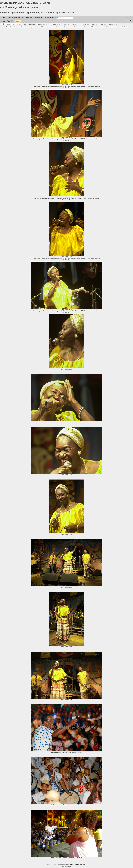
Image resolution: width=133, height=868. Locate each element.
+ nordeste (53, 27)
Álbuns (3, 18)
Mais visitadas (38, 18)
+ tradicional (93, 27)
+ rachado (114, 27)
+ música (43, 27)
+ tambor (76, 24)
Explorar (29, 18)
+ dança (71, 27)
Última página (83, 865)
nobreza (18, 21)
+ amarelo (104, 27)
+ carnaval (81, 27)
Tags (23, 18)
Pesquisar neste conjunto (13, 24)
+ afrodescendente (9, 27)
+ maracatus (113, 24)
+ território (22, 27)
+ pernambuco (55, 24)
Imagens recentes (50, 18)
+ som (94, 24)
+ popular (33, 27)
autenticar (130, 18)
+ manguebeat (42, 24)
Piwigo (69, 867)
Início (3, 21)
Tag (8, 21)
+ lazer (63, 27)
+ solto (103, 24)
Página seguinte (74, 865)
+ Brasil (124, 27)
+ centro (85, 24)
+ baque (66, 24)
